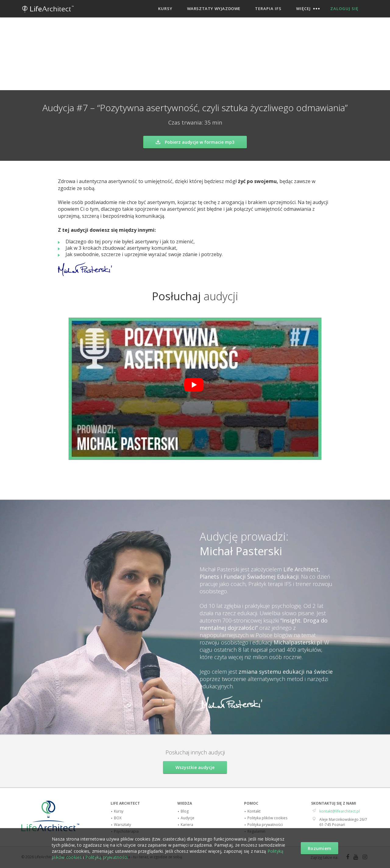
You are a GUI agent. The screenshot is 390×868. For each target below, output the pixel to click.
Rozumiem (319, 848)
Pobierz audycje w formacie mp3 (195, 142)
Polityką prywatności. (107, 857)
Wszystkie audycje (195, 767)
